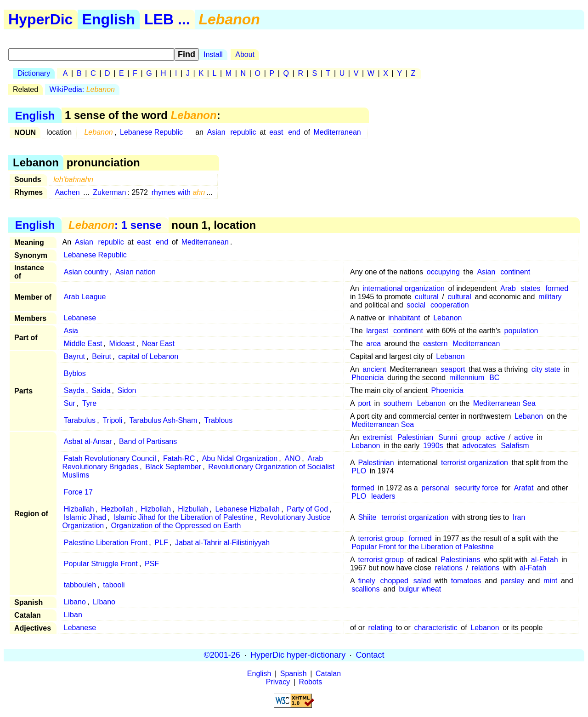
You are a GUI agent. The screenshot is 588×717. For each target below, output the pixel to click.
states (531, 288)
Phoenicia (367, 378)
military (550, 297)
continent (515, 272)
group (472, 437)
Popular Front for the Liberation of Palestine (423, 547)
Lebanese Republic (151, 132)
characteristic (435, 628)
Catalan (328, 674)
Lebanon (447, 318)
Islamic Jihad (85, 517)
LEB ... (167, 19)
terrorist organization (475, 463)
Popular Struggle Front (101, 564)
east (276, 132)
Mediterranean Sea (504, 403)
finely (366, 581)
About (245, 54)
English (109, 19)
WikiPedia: (82, 89)
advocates (479, 446)
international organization (404, 288)
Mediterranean (337, 132)
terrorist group (381, 538)
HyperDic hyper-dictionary (298, 655)
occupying (443, 272)
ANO (292, 458)
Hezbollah (117, 509)
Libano (75, 602)
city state (546, 369)
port (364, 403)
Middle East (83, 344)
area (373, 344)
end (294, 132)
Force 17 (78, 492)
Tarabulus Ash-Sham (164, 420)
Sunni (448, 437)
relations (449, 568)
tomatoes (466, 581)
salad (422, 581)
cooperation (450, 305)
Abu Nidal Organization (240, 458)
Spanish (294, 674)
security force (477, 488)
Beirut (102, 356)
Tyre (89, 403)
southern (398, 403)
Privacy (278, 682)
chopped (394, 581)
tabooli (114, 585)
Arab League (85, 297)
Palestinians (460, 560)
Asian (216, 132)
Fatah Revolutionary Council (110, 458)
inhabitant (404, 318)
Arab (508, 288)
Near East (158, 344)
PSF (152, 564)
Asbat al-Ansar (88, 441)
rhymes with (178, 192)
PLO (359, 471)
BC (494, 378)
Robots (311, 682)
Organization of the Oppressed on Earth (176, 526)
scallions (365, 589)
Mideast (122, 344)
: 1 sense (115, 225)
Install (213, 54)
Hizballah (79, 509)
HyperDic (41, 19)
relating (380, 628)
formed (557, 288)
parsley (513, 581)
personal (435, 488)
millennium (467, 378)
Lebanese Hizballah (247, 509)
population (521, 331)
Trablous (219, 420)
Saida (101, 390)
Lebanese (80, 318)
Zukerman (109, 192)
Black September (173, 467)
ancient (374, 369)
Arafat (524, 488)
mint (550, 581)
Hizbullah (193, 509)
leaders (383, 496)
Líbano (104, 602)
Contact (370, 655)
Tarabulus (80, 420)
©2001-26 (222, 655)
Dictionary (34, 73)
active (496, 437)
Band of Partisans (148, 441)
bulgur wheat (420, 589)
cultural (427, 297)
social (416, 305)
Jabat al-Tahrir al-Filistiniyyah (222, 543)
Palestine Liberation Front (106, 543)
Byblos (75, 373)
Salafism (515, 446)
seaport (453, 369)
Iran (519, 517)
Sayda (74, 390)
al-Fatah (545, 560)
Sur (70, 403)
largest (377, 331)
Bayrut (74, 356)
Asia (71, 331)
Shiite (367, 517)
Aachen (67, 192)
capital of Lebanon (148, 356)
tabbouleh (80, 585)
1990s (433, 446)
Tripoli (112, 420)
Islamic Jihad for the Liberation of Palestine (183, 517)
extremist (377, 437)
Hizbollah (156, 509)
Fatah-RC (179, 458)
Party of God (307, 509)
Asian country (86, 272)
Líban (73, 615)
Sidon (127, 390)
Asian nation (136, 272)
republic (243, 132)
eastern (435, 344)
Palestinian (415, 437)
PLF (161, 543)
